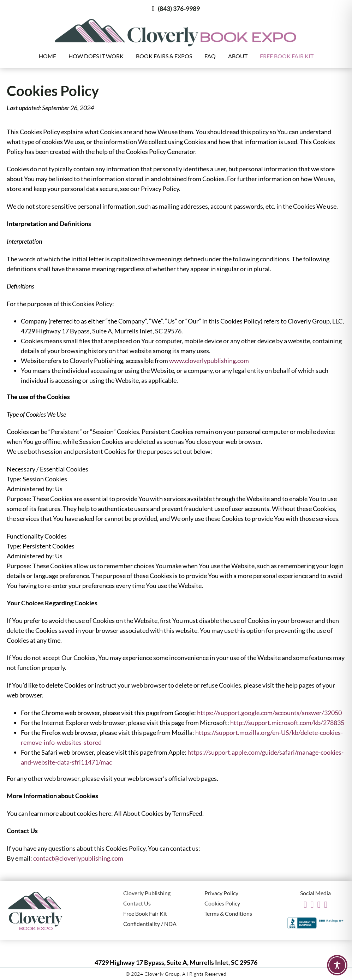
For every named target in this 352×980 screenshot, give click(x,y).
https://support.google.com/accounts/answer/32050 (269, 713)
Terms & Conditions (228, 913)
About (238, 56)
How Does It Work (96, 56)
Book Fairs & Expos (164, 56)
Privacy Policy (221, 893)
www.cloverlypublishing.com (209, 361)
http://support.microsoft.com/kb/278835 (287, 723)
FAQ (210, 56)
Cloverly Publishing (147, 893)
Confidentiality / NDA (150, 924)
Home (47, 56)
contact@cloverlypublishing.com (78, 858)
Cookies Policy (222, 903)
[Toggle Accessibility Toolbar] (337, 965)
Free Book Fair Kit (287, 56)
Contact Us (137, 903)
